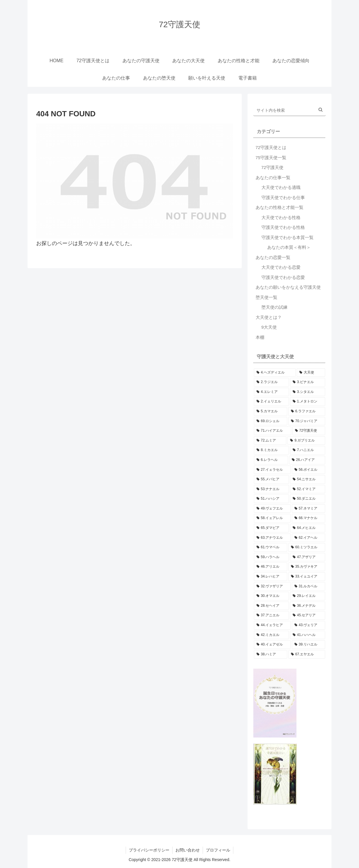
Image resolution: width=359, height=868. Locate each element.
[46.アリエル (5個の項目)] (271, 567)
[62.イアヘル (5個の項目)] (308, 538)
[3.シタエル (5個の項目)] (308, 392)
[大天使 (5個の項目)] (311, 373)
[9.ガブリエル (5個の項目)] (306, 441)
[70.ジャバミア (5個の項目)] (307, 421)
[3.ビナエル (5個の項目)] (308, 382)
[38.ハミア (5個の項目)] (271, 654)
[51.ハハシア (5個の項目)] (271, 499)
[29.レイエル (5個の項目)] (308, 596)
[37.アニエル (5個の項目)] (271, 615)
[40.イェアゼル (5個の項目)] (272, 645)
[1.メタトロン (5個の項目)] (308, 402)
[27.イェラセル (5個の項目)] (272, 470)
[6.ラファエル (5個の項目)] (307, 411)
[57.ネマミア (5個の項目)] (308, 509)
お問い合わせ (188, 850)
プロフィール (218, 850)
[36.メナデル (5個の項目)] (308, 606)
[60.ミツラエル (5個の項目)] (307, 547)
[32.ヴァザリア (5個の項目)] (272, 586)
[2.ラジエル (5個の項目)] (271, 382)
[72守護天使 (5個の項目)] (309, 431)
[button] (320, 110)
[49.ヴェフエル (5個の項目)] (272, 509)
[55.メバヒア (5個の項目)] (271, 479)
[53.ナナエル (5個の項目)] (271, 489)
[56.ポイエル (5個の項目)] (308, 470)
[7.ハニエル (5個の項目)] (308, 450)
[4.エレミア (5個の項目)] (271, 392)
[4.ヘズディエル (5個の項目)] (275, 373)
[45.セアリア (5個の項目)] (308, 615)
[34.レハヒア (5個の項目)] (271, 577)
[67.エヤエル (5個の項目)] (307, 654)
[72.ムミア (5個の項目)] (270, 441)
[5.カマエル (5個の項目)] (271, 411)
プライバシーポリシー (149, 850)
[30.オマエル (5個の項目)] (271, 596)
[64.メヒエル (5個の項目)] (308, 528)
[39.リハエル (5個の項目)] (308, 645)
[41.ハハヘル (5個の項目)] (308, 635)
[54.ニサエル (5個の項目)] (308, 479)
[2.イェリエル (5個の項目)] (271, 402)
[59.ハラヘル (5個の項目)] (271, 557)
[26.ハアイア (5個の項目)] (307, 460)
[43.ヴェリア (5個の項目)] (308, 625)
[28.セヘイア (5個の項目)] (271, 606)
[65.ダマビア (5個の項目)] (271, 528)
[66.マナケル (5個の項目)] (308, 518)
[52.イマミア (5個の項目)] (308, 489)
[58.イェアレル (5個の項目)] (272, 518)
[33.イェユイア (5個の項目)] (307, 577)
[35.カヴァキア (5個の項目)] (307, 567)
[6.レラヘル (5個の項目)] (271, 460)
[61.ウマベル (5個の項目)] (271, 547)
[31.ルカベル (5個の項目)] (308, 586)
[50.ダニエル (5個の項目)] (308, 499)
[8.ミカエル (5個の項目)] (271, 450)
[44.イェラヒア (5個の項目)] (272, 625)
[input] (290, 110)
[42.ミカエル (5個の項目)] (271, 635)
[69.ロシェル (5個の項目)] (271, 421)
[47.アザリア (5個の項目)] (308, 557)
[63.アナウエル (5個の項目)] (272, 538)
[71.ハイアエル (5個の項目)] (273, 431)
